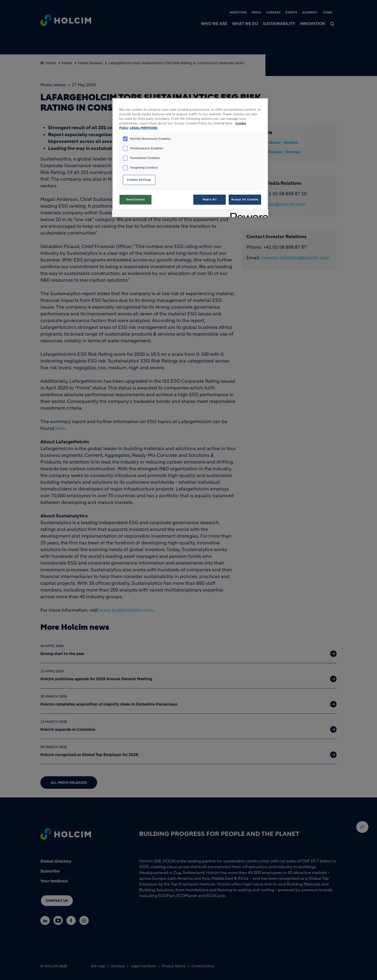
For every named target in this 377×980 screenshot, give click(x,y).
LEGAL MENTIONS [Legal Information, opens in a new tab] (144, 128)
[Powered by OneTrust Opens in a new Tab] (248, 214)
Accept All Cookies (245, 199)
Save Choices (136, 199)
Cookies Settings (139, 180)
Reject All (210, 199)
